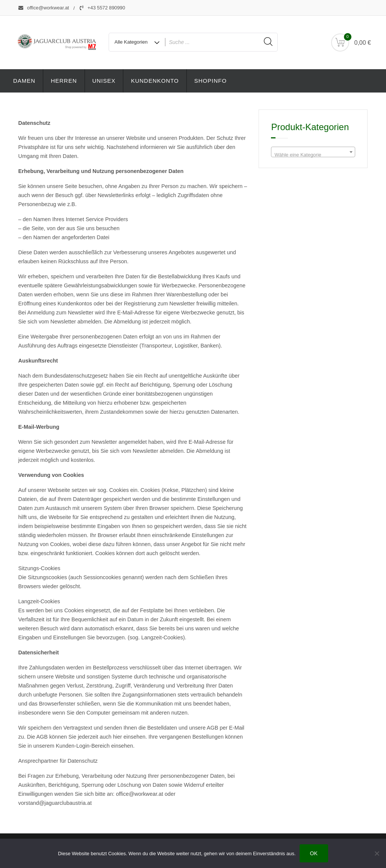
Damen (24, 81)
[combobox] (313, 152)
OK (314, 853)
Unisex (104, 81)
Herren (64, 81)
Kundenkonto (155, 81)
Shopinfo (210, 81)
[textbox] (313, 155)
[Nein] (377, 853)
